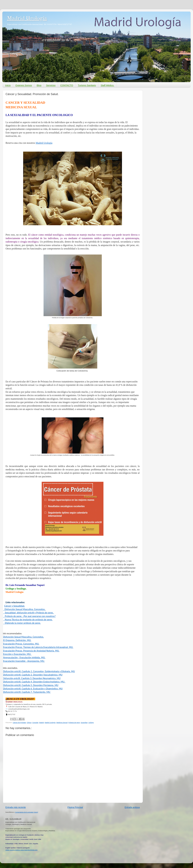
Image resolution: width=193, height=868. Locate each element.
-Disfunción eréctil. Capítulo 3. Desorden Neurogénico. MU (31, 678)
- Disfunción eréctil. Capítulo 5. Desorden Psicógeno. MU (30, 685)
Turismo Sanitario (87, 85)
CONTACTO (67, 85)
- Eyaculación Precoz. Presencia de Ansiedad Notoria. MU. (31, 651)
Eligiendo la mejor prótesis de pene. (23, 623)
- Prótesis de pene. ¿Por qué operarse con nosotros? (29, 616)
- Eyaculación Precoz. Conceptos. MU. (21, 644)
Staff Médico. (107, 85)
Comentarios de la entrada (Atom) (27, 812)
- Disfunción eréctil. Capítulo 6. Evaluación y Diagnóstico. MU (32, 689)
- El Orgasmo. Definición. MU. (17, 640)
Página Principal (75, 807)
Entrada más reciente (16, 807)
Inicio (8, 85)
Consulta (35, 722)
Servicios (51, 85)
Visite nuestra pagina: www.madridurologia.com (21, 850)
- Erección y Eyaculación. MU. (17, 654)
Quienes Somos (24, 85)
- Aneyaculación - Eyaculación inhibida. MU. (24, 657)
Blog (39, 85)
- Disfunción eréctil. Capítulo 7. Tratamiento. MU (26, 692)
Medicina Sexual (62, 722)
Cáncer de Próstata (19, 722)
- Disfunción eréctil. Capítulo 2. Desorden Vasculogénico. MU (32, 675)
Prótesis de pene (74, 722)
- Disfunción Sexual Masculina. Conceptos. (23, 637)
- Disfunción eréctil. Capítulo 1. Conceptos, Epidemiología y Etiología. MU (38, 671)
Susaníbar (84, 722)
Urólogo (91, 722)
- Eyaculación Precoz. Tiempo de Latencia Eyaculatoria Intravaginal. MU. (38, 647)
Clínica (29, 722)
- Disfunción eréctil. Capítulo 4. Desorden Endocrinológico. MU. (34, 682)
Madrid (41, 722)
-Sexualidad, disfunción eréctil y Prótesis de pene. (28, 613)
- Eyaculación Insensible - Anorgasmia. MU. (23, 661)
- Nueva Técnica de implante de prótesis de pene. (27, 620)
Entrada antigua (132, 807)
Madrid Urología (27, 18)
